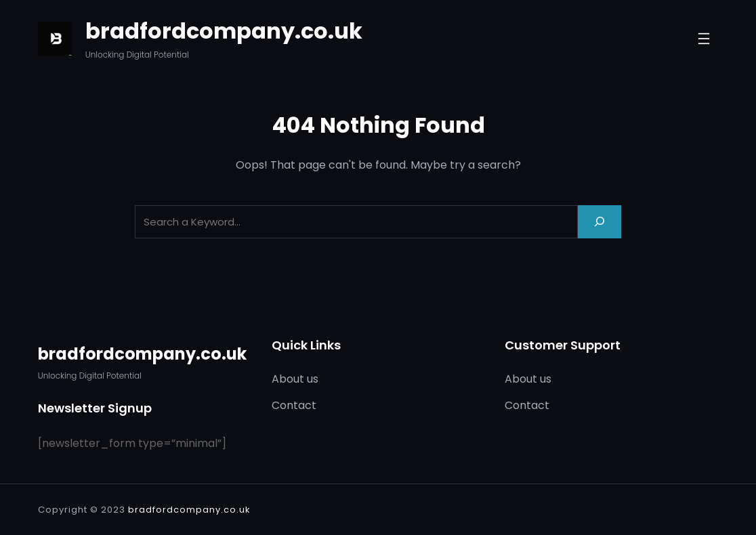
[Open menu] (704, 39)
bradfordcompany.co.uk (224, 31)
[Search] (600, 222)
